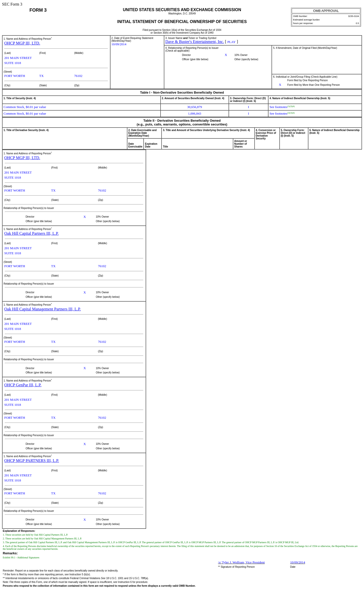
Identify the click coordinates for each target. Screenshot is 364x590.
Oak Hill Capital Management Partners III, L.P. (43, 309)
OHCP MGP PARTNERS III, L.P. (32, 461)
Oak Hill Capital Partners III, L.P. (31, 233)
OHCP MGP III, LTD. (22, 43)
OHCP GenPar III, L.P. (23, 385)
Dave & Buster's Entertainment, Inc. (195, 42)
